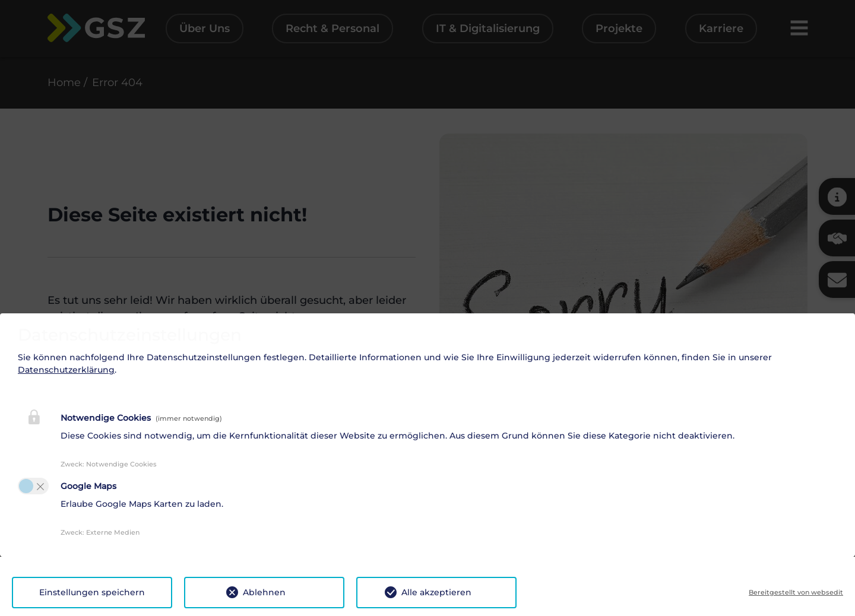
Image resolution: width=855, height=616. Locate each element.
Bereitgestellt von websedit (796, 592)
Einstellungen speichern (92, 592)
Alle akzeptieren (436, 592)
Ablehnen (264, 592)
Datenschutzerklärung (66, 370)
